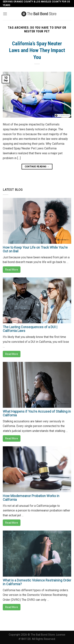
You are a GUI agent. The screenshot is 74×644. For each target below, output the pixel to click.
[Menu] (5, 14)
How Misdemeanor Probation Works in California (31, 498)
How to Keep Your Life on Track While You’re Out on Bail (35, 249)
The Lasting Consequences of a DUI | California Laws (30, 329)
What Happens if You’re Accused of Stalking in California (37, 413)
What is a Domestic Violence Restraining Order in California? (37, 582)
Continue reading (37, 167)
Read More (12, 270)
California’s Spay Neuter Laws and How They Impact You (37, 50)
